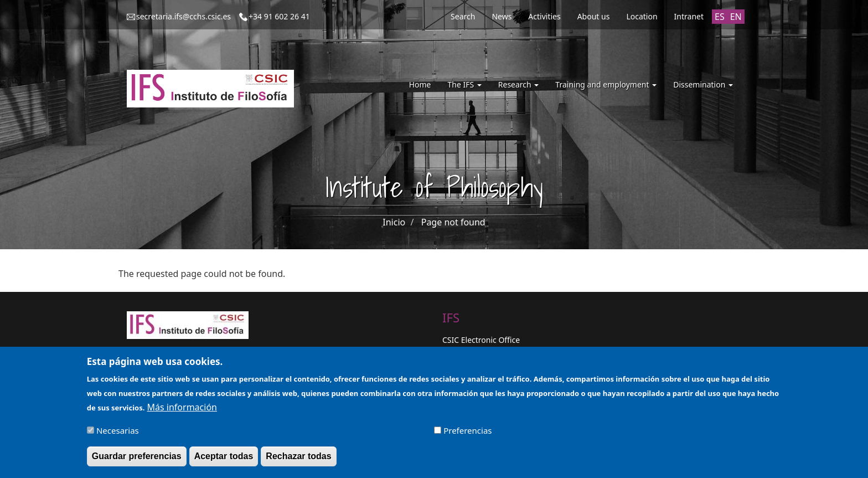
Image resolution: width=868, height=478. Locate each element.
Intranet (689, 16)
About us (594, 16)
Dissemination (703, 84)
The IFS (464, 84)
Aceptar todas (224, 461)
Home (420, 84)
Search (463, 16)
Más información (182, 412)
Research (519, 84)
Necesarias (118, 435)
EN (736, 17)
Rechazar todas (298, 461)
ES (720, 17)
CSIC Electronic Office (481, 340)
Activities (544, 16)
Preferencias (467, 435)
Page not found (453, 222)
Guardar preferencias (137, 461)
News (502, 16)
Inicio (394, 222)
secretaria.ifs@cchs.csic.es (184, 16)
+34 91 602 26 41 (279, 16)
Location (642, 16)
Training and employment (606, 84)
